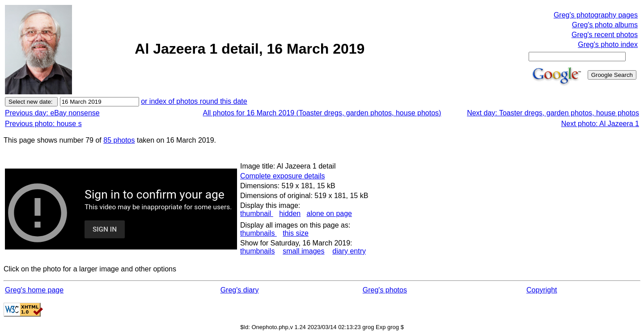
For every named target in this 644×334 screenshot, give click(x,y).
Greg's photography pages (596, 15)
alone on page (329, 214)
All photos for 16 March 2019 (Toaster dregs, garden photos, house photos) (322, 113)
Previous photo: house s (43, 124)
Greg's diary (240, 290)
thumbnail (257, 214)
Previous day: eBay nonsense (52, 113)
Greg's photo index (608, 44)
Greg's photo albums (605, 25)
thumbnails (258, 233)
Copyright (542, 290)
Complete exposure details (282, 176)
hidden (290, 214)
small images (303, 251)
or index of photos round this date (194, 101)
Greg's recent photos (605, 35)
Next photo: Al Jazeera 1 (600, 124)
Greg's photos (385, 290)
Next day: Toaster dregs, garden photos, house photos (553, 113)
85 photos (119, 140)
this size (296, 233)
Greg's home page (34, 290)
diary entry (349, 251)
